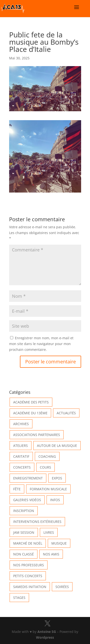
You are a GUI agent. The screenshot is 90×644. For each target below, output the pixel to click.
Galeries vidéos (27, 500)
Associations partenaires (37, 435)
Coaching (47, 456)
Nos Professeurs (29, 565)
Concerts (22, 467)
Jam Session (24, 532)
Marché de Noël (28, 543)
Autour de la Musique (57, 446)
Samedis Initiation (30, 587)
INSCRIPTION (24, 511)
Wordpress (45, 637)
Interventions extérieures (37, 522)
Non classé (24, 554)
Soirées (62, 587)
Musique (59, 543)
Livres (49, 532)
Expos (57, 478)
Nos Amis (51, 554)
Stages (19, 598)
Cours (45, 467)
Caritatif (21, 456)
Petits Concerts (28, 576)
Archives (21, 424)
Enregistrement (28, 478)
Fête (17, 489)
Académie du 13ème (30, 413)
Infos (55, 500)
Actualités (66, 413)
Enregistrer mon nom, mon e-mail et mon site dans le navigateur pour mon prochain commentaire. (41, 344)
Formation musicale (48, 489)
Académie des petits (31, 402)
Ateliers (21, 446)
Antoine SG (47, 632)
